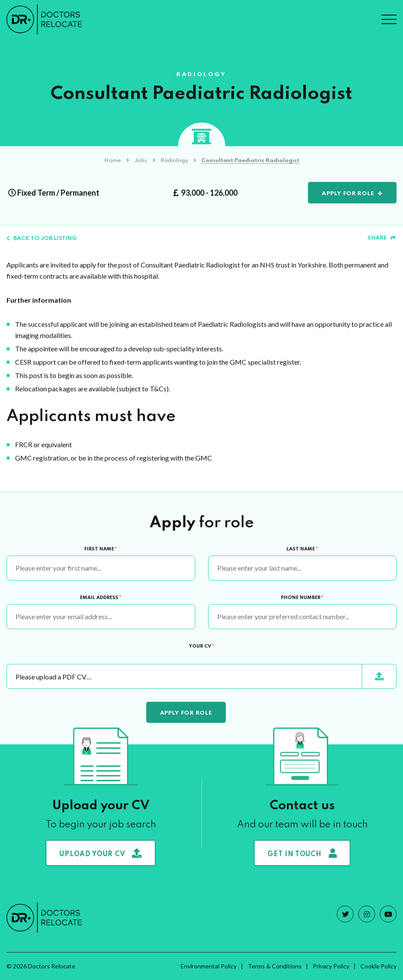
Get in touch (302, 853)
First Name (101, 549)
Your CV (201, 646)
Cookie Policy (378, 966)
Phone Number (302, 598)
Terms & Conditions (275, 966)
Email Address (101, 598)
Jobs (141, 161)
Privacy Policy (331, 966)
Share (381, 238)
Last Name (302, 549)
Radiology (174, 161)
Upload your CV (101, 853)
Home (112, 161)
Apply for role (348, 194)
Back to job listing (42, 238)
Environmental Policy (209, 966)
